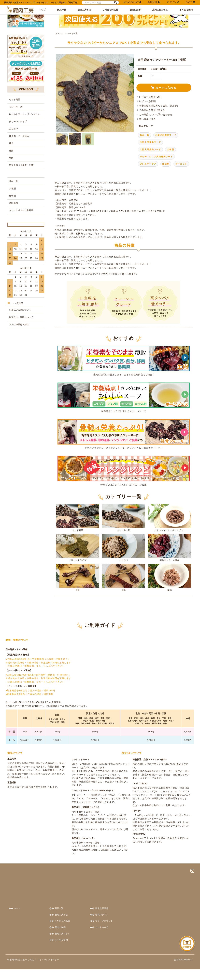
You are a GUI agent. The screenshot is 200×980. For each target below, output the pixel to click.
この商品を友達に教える (152, 155)
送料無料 (13, 269)
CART (190, 2)
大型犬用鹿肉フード (150, 194)
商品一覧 (62, 10)
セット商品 (78, 562)
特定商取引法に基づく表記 (21, 970)
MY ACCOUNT (132, 2)
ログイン (173, 2)
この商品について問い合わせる (156, 159)
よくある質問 (186, 10)
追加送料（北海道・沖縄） (22, 231)
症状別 (166, 208)
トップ (42, 10)
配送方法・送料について (21, 393)
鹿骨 (78, 622)
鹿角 (124, 622)
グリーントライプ (78, 592)
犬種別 (170, 194)
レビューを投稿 (147, 146)
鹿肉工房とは (84, 10)
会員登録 (154, 2)
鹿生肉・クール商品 (169, 592)
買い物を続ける (147, 163)
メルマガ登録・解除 (19, 400)
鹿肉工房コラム (160, 10)
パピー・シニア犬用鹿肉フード (156, 201)
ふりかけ (124, 592)
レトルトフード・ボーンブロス (169, 562)
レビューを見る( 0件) (150, 141)
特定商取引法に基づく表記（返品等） (159, 150)
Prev (60, 138)
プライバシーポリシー (48, 970)
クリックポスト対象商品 (21, 276)
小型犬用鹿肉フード (166, 180)
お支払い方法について (20, 386)
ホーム (59, 78)
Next (129, 138)
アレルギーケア (148, 208)
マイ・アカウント (167, 927)
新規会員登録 (165, 915)
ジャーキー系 (71, 78)
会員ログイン (165, 921)
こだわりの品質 (110, 10)
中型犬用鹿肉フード (150, 187)
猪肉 (169, 622)
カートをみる (165, 934)
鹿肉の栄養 (135, 10)
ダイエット (181, 208)
